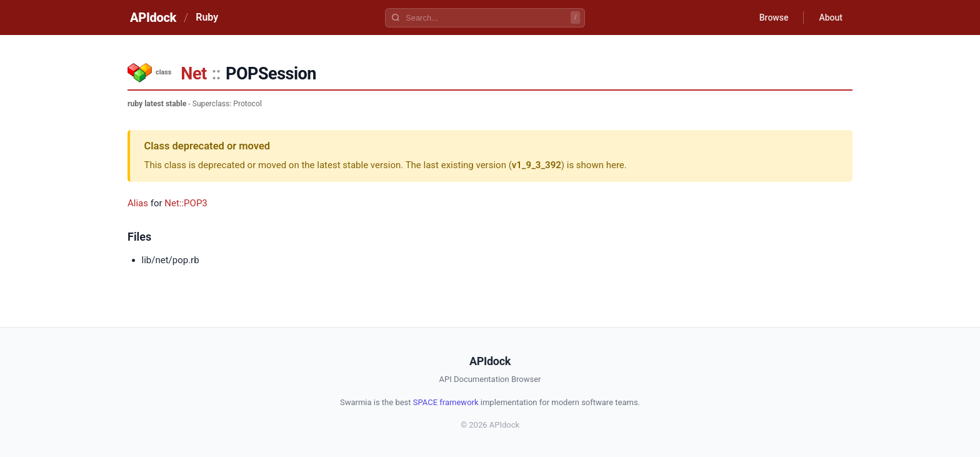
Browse (774, 18)
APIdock (153, 18)
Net (193, 74)
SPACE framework (446, 402)
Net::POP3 (186, 203)
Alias (138, 203)
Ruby (207, 17)
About (831, 18)
